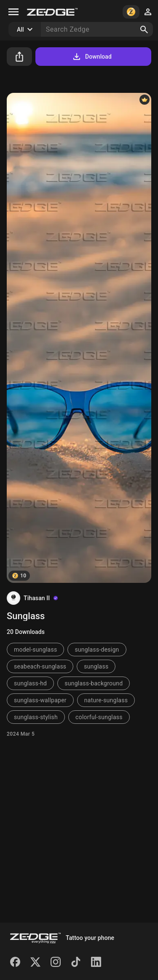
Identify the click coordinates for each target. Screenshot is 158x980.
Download (92, 57)
